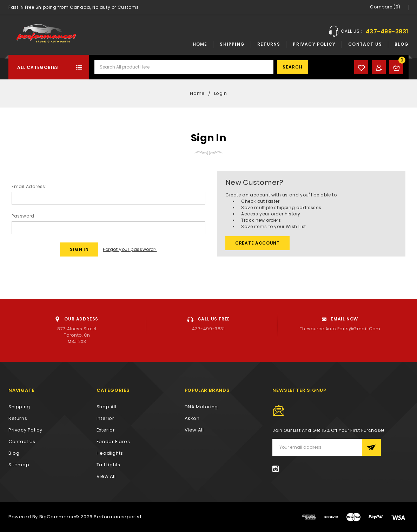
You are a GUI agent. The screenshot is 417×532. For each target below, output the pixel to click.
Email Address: (29, 186)
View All (194, 430)
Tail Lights (108, 465)
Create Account (257, 243)
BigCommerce (57, 517)
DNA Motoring (201, 407)
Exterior (106, 430)
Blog (402, 44)
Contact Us (365, 44)
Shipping (232, 44)
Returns (269, 44)
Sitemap (19, 465)
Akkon (192, 418)
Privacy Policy (314, 44)
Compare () (385, 7)
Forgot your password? (130, 249)
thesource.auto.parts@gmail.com (340, 329)
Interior (105, 418)
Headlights (110, 453)
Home (200, 44)
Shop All (107, 407)
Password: (24, 216)
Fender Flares (113, 442)
